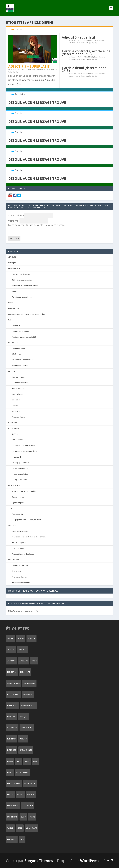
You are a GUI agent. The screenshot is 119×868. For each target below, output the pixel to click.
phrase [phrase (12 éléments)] (10, 794)
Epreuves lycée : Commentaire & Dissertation (27, 314)
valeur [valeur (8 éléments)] (10, 828)
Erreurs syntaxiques (20, 531)
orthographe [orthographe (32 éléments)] (22, 772)
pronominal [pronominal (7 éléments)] (13, 806)
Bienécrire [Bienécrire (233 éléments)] (12, 672)
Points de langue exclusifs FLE (24, 337)
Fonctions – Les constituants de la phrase (29, 537)
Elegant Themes (39, 861)
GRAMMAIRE (42, 69)
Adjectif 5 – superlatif (29, 66)
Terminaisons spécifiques (22, 297)
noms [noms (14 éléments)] (10, 772)
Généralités (16, 354)
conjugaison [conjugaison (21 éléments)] (29, 683)
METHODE (12, 371)
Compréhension (18, 394)
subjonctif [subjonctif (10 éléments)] (12, 817)
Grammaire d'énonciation (22, 360)
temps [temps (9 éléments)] (32, 817)
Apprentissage (18, 388)
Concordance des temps (21, 274)
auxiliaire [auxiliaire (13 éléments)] (24, 661)
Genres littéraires (21, 383)
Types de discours (19, 417)
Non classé (51, 69)
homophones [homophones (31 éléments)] (27, 728)
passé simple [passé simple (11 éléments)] (30, 783)
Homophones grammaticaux (26, 451)
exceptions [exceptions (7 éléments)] (12, 705)
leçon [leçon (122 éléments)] (10, 761)
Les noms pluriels (21, 474)
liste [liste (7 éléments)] (19, 761)
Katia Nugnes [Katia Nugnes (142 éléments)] (26, 750)
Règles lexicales (20, 480)
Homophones (17, 440)
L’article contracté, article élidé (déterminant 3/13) (86, 52)
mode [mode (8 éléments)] (27, 761)
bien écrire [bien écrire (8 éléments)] (25, 672)
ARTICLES (90, 40)
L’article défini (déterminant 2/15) (84, 69)
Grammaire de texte (20, 365)
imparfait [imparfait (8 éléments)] (12, 739)
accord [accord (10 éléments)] (11, 638)
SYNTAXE (12, 525)
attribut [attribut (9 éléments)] (11, 661)
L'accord (17, 457)
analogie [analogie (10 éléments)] (22, 650)
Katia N (13, 69)
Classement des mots (21, 565)
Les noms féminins (22, 468)
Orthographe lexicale (20, 463)
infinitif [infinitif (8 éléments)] (23, 739)
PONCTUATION (14, 485)
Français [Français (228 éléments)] (24, 716)
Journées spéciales (21, 331)
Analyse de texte (19, 377)
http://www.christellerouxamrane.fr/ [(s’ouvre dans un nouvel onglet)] (23, 611)
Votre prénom (16, 215)
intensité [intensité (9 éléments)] (12, 750)
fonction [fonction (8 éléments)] (12, 716)
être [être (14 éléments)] (22, 839)
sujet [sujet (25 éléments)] (23, 817)
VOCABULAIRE (14, 560)
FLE (10, 320)
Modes (14, 291)
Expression (16, 400)
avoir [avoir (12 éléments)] (34, 661)
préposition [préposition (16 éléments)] (27, 806)
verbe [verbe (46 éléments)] (20, 828)
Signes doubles (18, 497)
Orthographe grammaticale (23, 445)
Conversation (17, 325)
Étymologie (16, 571)
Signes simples (18, 502)
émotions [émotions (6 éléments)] (12, 839)
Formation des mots (20, 577)
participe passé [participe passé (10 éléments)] (14, 783)
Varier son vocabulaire (21, 582)
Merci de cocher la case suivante (26, 225)
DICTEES (15, 434)
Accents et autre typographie (24, 491)
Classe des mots (32, 69)
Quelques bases (18, 548)
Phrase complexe (19, 542)
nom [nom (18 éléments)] (35, 761)
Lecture (15, 405)
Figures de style (18, 514)
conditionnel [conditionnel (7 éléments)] (14, 683)
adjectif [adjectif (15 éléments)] (31, 638)
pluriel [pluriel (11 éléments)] (20, 794)
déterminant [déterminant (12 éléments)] (13, 694)
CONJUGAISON (14, 268)
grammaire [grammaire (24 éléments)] (12, 728)
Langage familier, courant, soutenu (26, 520)
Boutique (12, 263)
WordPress (90, 861)
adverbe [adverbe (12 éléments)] (11, 650)
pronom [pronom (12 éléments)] (31, 794)
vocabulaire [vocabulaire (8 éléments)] (31, 828)
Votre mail (14, 221)
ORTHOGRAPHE (14, 428)
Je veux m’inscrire (54, 225)
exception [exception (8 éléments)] (28, 694)
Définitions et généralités (22, 280)
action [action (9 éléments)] (21, 638)
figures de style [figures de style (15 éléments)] (28, 705)
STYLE (11, 508)
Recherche (16, 411)
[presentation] (26, 231)
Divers (11, 303)
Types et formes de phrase (23, 554)
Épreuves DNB (14, 308)
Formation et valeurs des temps (25, 285)
